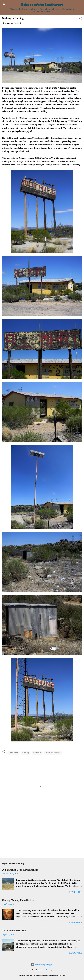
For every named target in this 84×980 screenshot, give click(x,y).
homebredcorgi (48, 970)
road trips (37, 753)
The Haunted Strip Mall (14, 931)
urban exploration (53, 753)
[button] (80, 19)
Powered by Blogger (42, 964)
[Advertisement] (42, 835)
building (26, 753)
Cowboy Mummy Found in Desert (19, 900)
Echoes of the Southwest (42, 5)
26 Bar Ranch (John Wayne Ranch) (20, 870)
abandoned (13, 753)
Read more (75, 892)
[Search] (80, 5)
